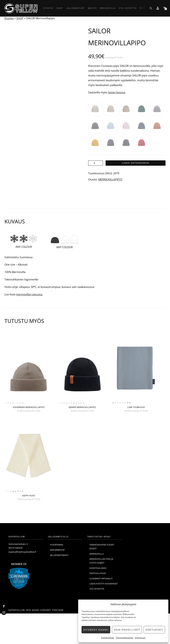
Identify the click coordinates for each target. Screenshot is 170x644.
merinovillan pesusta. (29, 325)
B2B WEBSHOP (57, 580)
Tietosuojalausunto (125, 638)
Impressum (140, 638)
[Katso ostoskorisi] (164, 8)
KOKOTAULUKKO (98, 599)
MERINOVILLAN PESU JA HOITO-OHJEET (101, 591)
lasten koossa (117, 92)
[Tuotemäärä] (95, 163)
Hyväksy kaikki (96, 630)
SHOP (60, 8)
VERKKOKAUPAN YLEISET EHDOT (102, 577)
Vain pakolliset (127, 630)
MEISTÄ (92, 8)
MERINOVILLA (108, 8)
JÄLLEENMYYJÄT (76, 8)
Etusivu (9, 18)
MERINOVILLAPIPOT (110, 179)
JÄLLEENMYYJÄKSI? (59, 586)
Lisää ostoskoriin (135, 163)
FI (141, 8)
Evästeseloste (108, 638)
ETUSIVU (48, 8)
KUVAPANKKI (57, 575)
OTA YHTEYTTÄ (128, 8)
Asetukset (154, 630)
